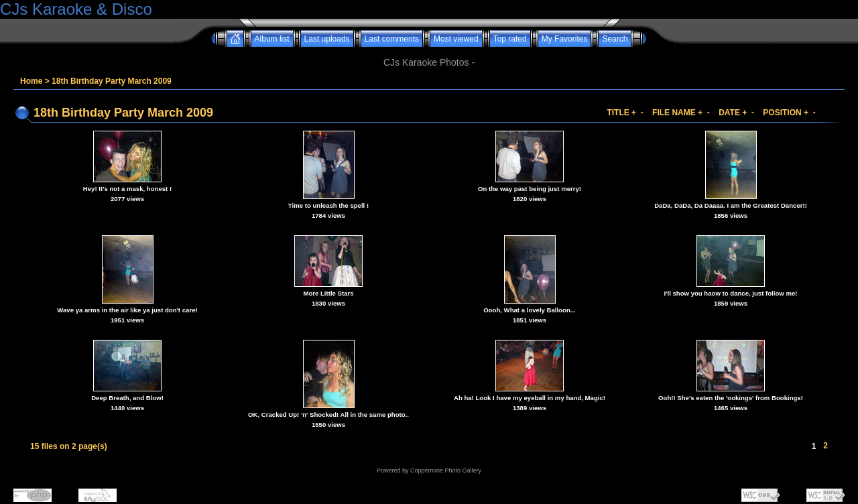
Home (31, 81)
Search (615, 39)
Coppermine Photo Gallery (446, 470)
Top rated (510, 39)
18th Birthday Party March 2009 (112, 81)
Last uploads (327, 39)
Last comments (392, 39)
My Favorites (565, 39)
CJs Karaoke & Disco (76, 9)
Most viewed (456, 39)
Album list (272, 39)
